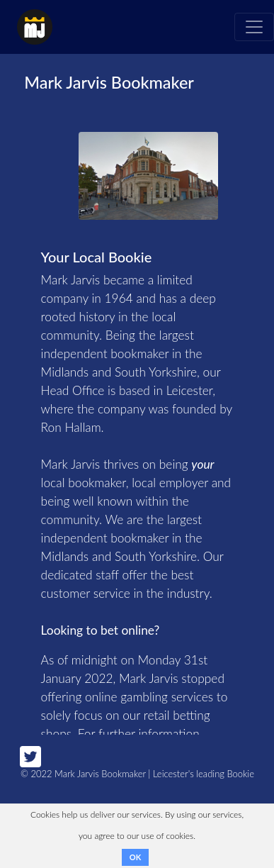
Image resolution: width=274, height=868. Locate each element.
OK (135, 857)
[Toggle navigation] (254, 27)
